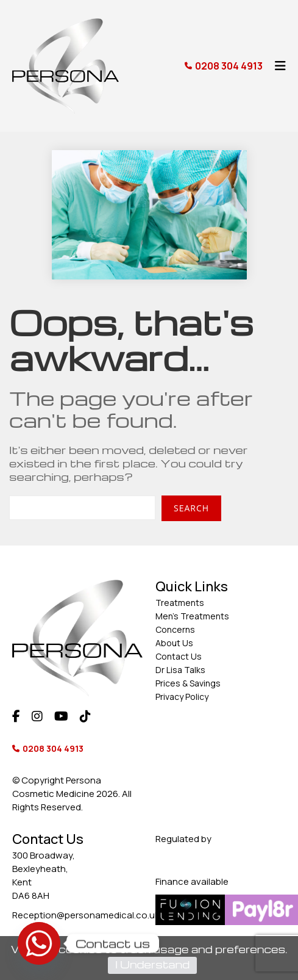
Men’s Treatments (192, 616)
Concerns (175, 629)
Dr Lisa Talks (180, 670)
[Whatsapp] (39, 943)
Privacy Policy (182, 697)
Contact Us (179, 656)
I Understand (152, 964)
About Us (174, 643)
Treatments (180, 603)
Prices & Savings (188, 683)
